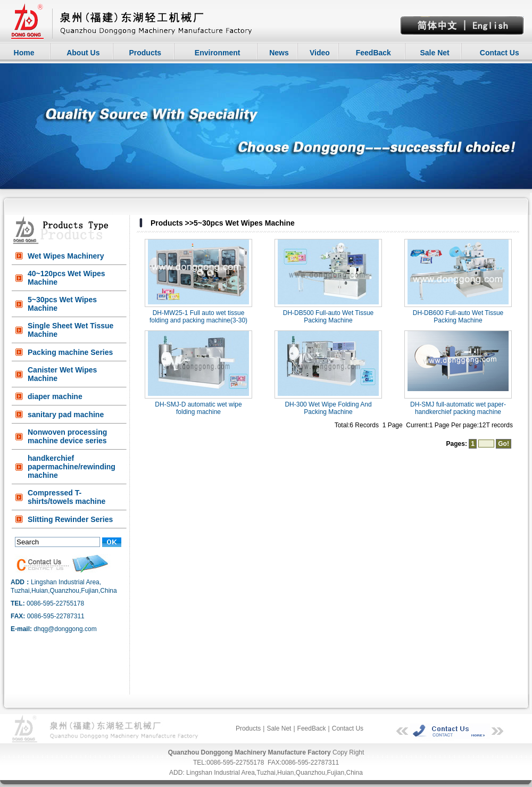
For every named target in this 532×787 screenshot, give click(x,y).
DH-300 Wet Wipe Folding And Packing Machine (328, 408)
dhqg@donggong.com (65, 629)
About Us (83, 53)
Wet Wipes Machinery (66, 256)
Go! (504, 444)
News (279, 53)
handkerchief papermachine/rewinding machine (72, 467)
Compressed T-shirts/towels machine (66, 497)
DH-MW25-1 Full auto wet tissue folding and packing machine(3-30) (198, 317)
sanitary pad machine (66, 415)
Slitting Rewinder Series (70, 519)
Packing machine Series (70, 352)
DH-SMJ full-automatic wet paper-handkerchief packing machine (458, 408)
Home (24, 53)
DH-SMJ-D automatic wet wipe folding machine (198, 408)
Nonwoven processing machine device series (67, 436)
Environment (218, 53)
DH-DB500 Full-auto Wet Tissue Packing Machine (329, 317)
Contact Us (500, 53)
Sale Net (434, 53)
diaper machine (55, 396)
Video (320, 53)
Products (145, 53)
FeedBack (373, 53)
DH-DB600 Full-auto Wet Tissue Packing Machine (458, 317)
